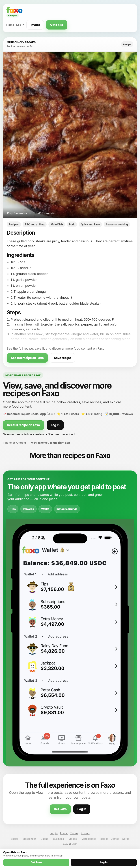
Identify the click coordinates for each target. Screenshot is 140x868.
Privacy (86, 833)
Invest (35, 25)
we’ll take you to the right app (51, 443)
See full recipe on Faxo (27, 358)
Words (125, 839)
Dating (45, 839)
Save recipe (62, 358)
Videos (73, 839)
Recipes (104, 839)
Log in (20, 25)
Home (10, 25)
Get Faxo (57, 25)
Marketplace (89, 839)
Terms (74, 833)
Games (115, 839)
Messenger (29, 839)
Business (58, 839)
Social (14, 839)
